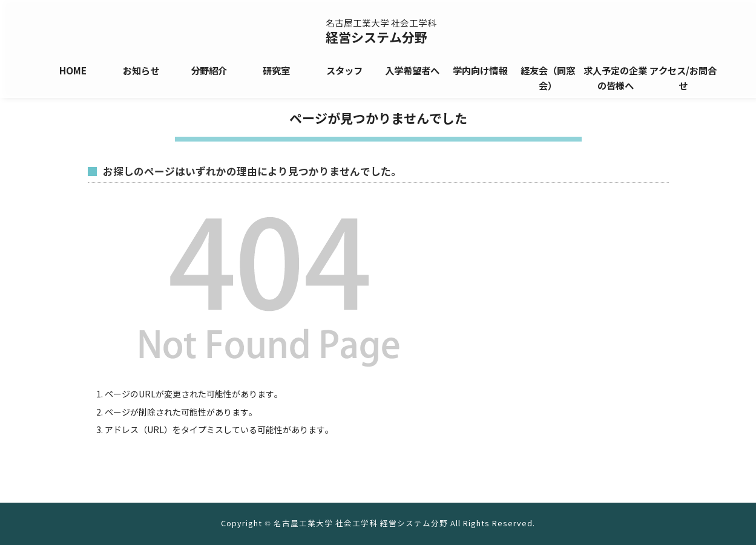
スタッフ (344, 71)
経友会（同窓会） (548, 79)
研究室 (276, 71)
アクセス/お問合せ (683, 79)
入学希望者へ (412, 71)
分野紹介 (209, 71)
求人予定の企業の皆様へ (615, 79)
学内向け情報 (480, 71)
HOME (73, 71)
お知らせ (141, 71)
